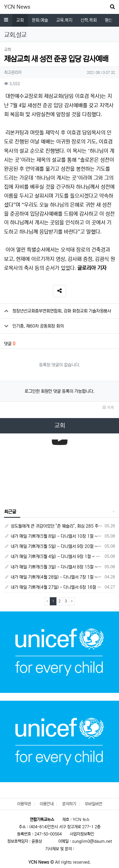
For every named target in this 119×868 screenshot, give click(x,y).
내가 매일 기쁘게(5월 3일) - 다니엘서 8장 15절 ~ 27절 (53, 567)
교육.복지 (64, 20)
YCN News (17, 7)
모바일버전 (94, 804)
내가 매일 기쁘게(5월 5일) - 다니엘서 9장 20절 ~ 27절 (53, 546)
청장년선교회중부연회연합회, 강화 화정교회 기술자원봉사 (62, 311)
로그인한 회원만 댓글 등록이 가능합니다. (59, 391)
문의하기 (69, 804)
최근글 (10, 512)
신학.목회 (89, 20)
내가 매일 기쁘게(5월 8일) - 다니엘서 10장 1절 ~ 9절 (53, 536)
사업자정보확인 (82, 834)
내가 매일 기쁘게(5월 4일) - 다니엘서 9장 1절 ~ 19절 (53, 556)
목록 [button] (108, 408)
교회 (20, 20)
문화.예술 (40, 20)
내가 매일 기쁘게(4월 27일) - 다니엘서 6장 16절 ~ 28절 (53, 587)
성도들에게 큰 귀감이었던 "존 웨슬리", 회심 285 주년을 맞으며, (53, 526)
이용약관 (24, 804)
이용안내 (47, 804)
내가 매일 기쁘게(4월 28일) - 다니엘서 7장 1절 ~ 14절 (53, 577)
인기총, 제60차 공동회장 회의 (38, 326)
